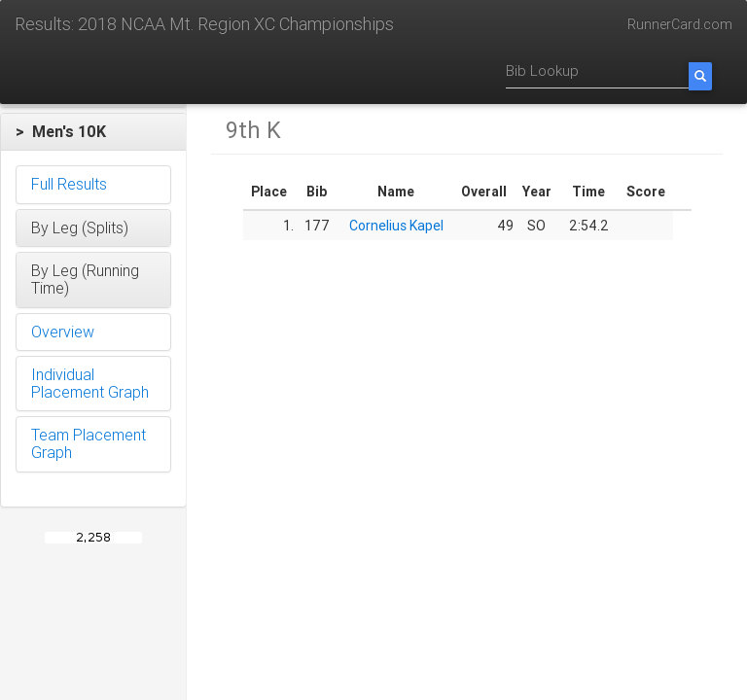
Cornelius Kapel (396, 226)
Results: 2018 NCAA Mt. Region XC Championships (204, 24)
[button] (93, 132)
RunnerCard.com (680, 24)
